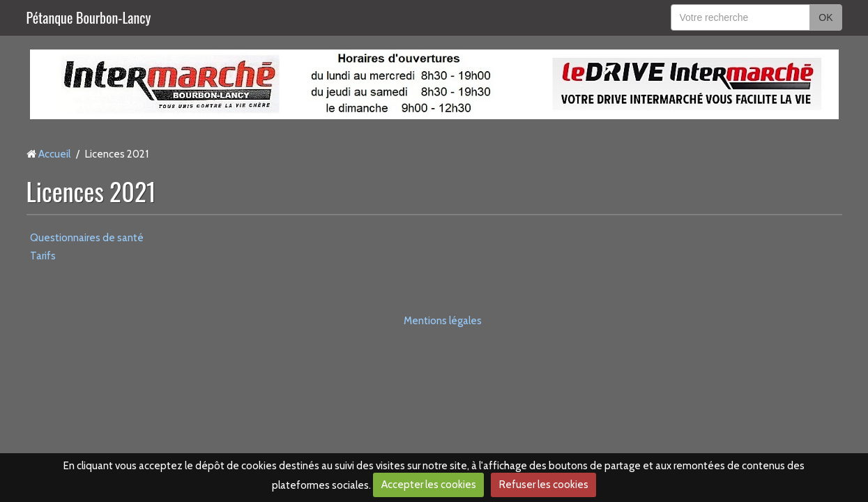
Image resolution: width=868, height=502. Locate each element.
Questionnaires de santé (87, 238)
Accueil (54, 154)
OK (825, 17)
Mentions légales (443, 321)
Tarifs (43, 256)
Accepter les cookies (429, 485)
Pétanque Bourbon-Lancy (89, 17)
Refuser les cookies (544, 485)
